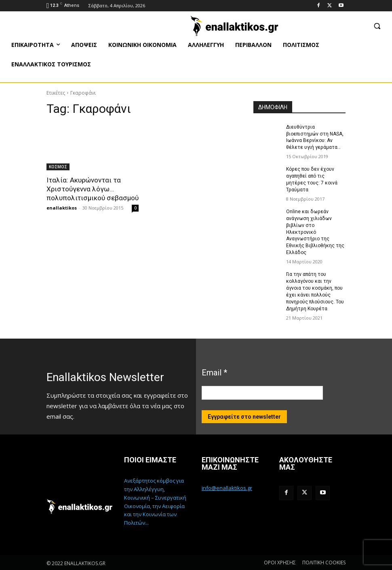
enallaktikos (62, 208)
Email (214, 372)
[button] (377, 26)
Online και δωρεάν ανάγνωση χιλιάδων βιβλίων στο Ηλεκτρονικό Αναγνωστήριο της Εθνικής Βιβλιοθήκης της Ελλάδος (315, 232)
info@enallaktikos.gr (227, 487)
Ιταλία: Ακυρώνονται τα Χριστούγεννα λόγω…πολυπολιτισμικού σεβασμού (92, 189)
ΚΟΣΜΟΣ (58, 167)
